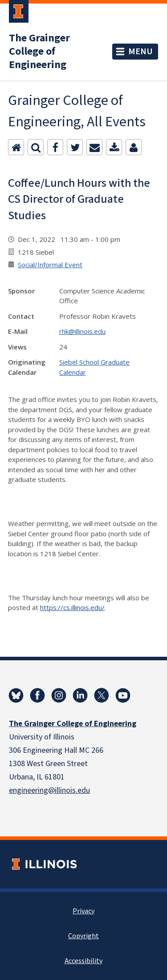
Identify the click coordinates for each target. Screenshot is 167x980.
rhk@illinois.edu (82, 331)
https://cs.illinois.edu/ (72, 607)
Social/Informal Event (50, 265)
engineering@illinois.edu (49, 790)
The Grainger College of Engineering (39, 52)
